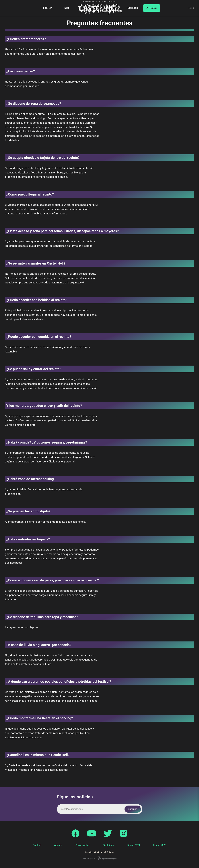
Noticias (133, 8)
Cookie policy (82, 845)
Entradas (152, 8)
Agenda (58, 845)
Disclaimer (108, 845)
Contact (37, 845)
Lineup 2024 (133, 845)
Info (66, 8)
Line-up (48, 8)
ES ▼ (191, 8)
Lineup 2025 (160, 845)
